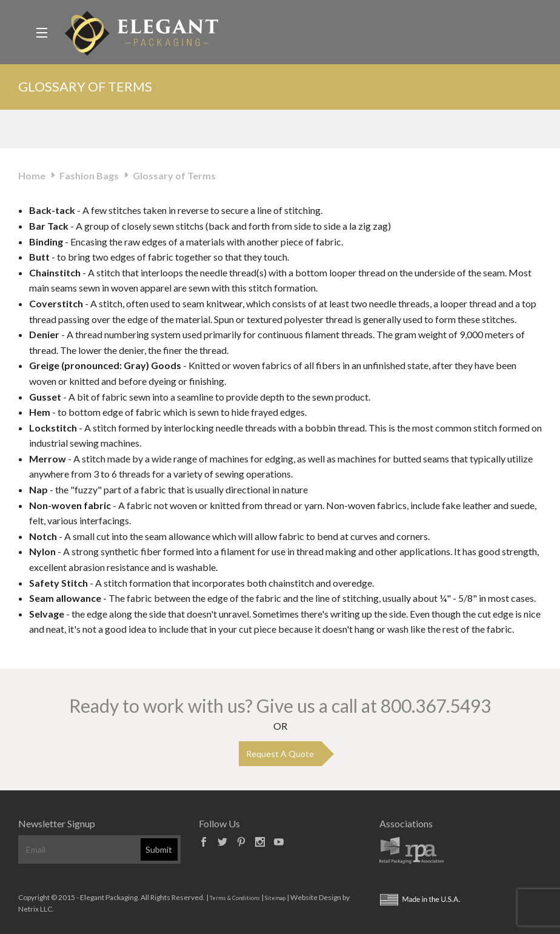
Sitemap (275, 898)
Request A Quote (280, 754)
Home (32, 175)
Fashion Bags (89, 175)
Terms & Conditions (235, 898)
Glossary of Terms (174, 175)
